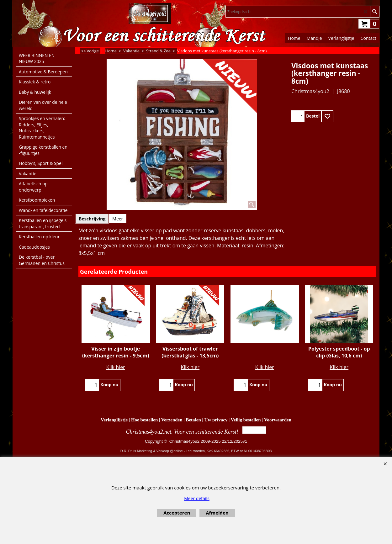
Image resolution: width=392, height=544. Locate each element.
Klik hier (116, 367)
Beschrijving (92, 219)
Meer (118, 219)
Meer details (197, 498)
